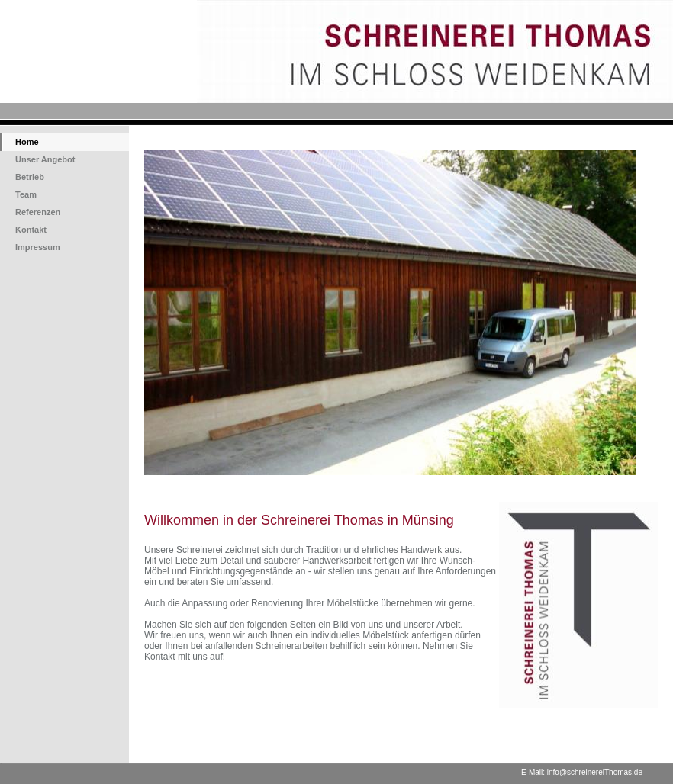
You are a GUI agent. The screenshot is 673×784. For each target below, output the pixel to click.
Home (27, 142)
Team (26, 194)
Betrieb (30, 177)
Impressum (38, 247)
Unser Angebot (45, 159)
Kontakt (31, 230)
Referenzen (38, 212)
